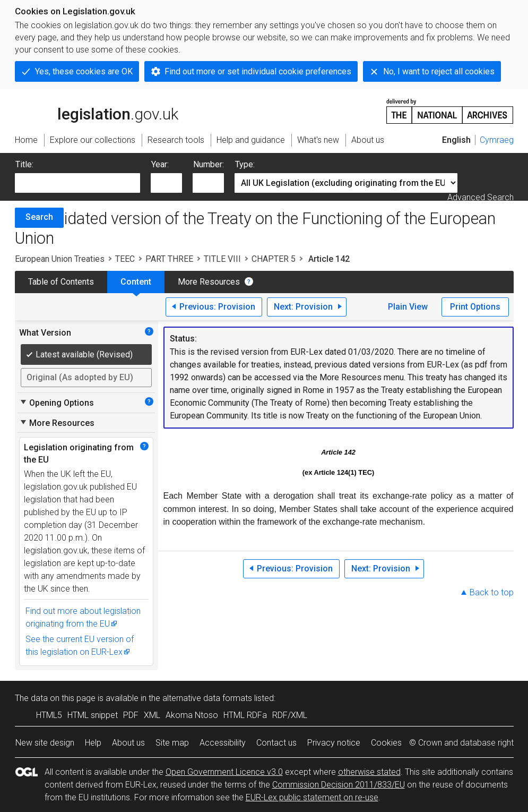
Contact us (276, 743)
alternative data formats (207, 698)
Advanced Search (481, 197)
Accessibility (223, 743)
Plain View (408, 307)
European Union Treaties (60, 259)
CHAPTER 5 (274, 259)
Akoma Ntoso (192, 715)
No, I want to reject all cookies (439, 71)
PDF (131, 715)
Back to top (492, 592)
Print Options (475, 307)
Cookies (386, 743)
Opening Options (57, 403)
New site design (45, 743)
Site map (172, 743)
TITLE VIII (222, 259)
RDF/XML (290, 715)
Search (39, 217)
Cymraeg (497, 140)
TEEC (125, 259)
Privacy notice (334, 743)
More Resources (209, 282)
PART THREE (169, 259)
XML (152, 715)
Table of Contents (61, 282)
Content (136, 282)
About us (128, 743)
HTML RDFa (245, 715)
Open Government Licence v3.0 (224, 772)
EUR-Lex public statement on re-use (312, 797)
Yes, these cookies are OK (84, 71)
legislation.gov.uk (97, 110)
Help (93, 743)
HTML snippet (93, 715)
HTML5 (49, 715)
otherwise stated (369, 772)
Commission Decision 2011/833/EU (339, 785)
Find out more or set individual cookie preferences (258, 71)
